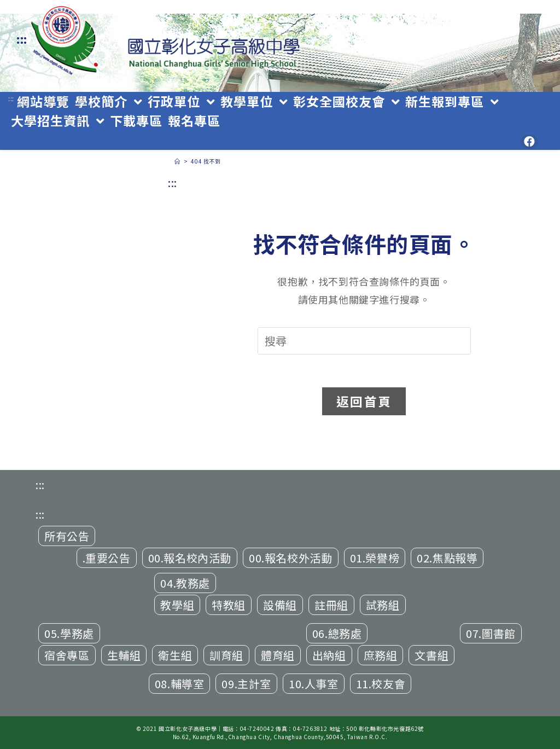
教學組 (177, 605)
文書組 (431, 655)
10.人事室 (314, 684)
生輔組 (124, 655)
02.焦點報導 (447, 558)
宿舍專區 (67, 655)
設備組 (280, 605)
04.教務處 (185, 583)
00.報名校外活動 (290, 558)
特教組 (229, 605)
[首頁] (177, 161)
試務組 (383, 605)
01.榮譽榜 (375, 558)
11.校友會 (381, 684)
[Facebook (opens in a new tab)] (529, 142)
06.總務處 (337, 633)
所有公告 (67, 536)
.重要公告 (107, 558)
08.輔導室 (180, 684)
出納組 (329, 655)
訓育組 (226, 655)
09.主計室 (246, 684)
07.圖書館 (491, 633)
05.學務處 (69, 633)
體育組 (278, 655)
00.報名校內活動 (190, 558)
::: (22, 39)
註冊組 (331, 605)
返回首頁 (364, 401)
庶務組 (381, 655)
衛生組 (175, 655)
